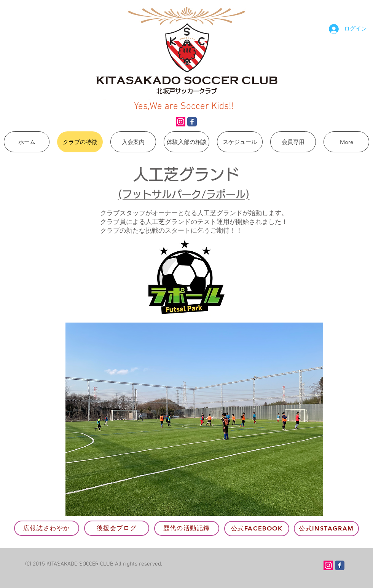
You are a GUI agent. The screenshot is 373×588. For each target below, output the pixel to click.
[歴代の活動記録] (187, 528)
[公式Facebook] (257, 529)
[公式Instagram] (326, 529)
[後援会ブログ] (117, 528)
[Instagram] (181, 122)
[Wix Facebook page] (192, 122)
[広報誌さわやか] (47, 528)
